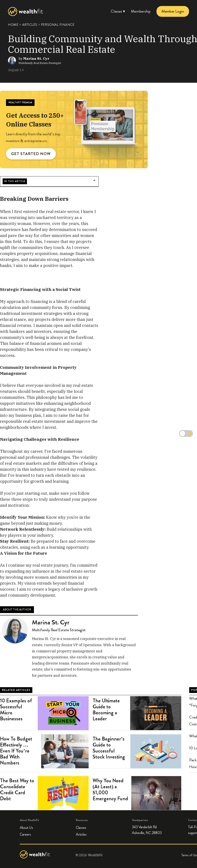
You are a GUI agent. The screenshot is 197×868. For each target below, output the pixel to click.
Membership (141, 11)
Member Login (173, 11)
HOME (13, 25)
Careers (25, 834)
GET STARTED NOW (31, 154)
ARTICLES (30, 25)
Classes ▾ (118, 11)
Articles (81, 834)
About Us (26, 828)
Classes (81, 828)
